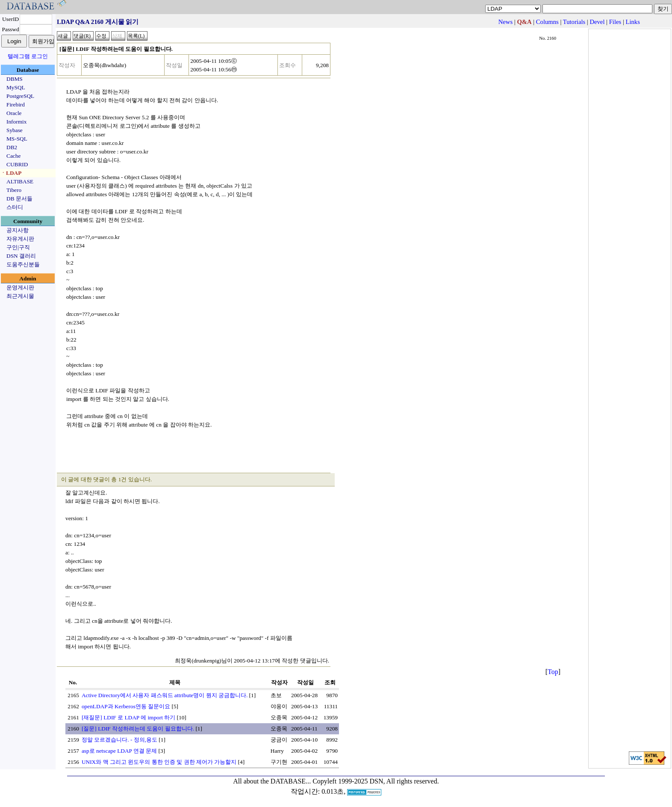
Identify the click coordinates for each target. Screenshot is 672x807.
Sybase (15, 130)
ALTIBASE (20, 181)
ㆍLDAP (11, 173)
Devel (597, 22)
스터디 (15, 207)
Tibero (14, 190)
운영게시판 (20, 287)
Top (553, 672)
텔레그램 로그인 (28, 56)
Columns (547, 22)
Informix (16, 122)
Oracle (14, 113)
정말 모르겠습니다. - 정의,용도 (119, 740)
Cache (13, 156)
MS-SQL (17, 139)
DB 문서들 (19, 199)
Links (633, 22)
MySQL (16, 87)
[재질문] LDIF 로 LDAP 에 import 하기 (128, 717)
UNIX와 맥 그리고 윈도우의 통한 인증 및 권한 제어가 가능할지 (159, 762)
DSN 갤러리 (21, 256)
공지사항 (18, 230)
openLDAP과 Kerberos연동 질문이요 (126, 706)
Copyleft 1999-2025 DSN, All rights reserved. (376, 781)
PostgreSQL (20, 96)
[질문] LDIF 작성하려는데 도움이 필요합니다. (138, 729)
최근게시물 (20, 296)
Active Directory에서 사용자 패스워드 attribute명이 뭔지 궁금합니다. (165, 695)
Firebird (16, 105)
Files (615, 22)
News (505, 22)
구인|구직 (18, 247)
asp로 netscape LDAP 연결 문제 (119, 751)
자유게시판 (20, 239)
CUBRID (17, 164)
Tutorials (574, 22)
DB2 (12, 147)
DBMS (15, 79)
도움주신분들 (23, 264)
